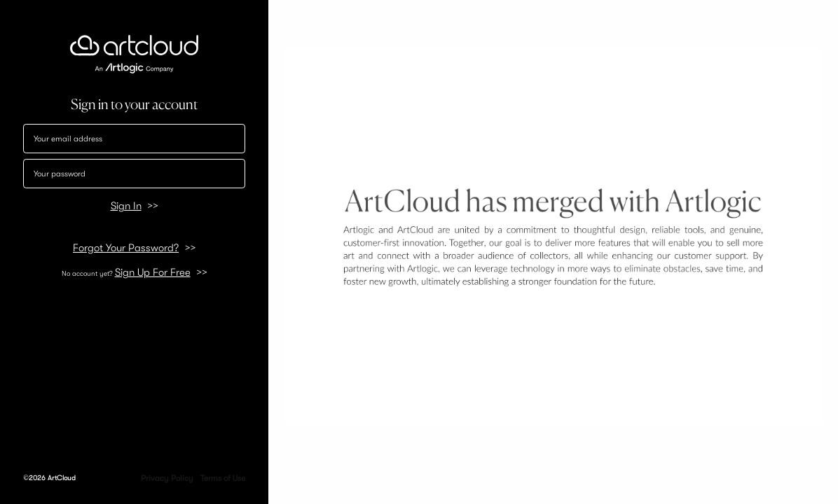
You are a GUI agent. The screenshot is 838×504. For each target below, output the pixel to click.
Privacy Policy (167, 478)
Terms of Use (223, 478)
